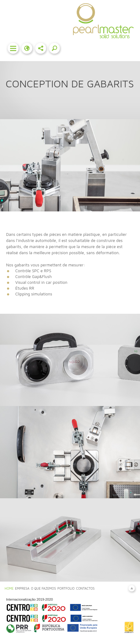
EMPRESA (22, 588)
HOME (9, 588)
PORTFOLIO (66, 588)
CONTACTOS (85, 588)
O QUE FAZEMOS (43, 588)
